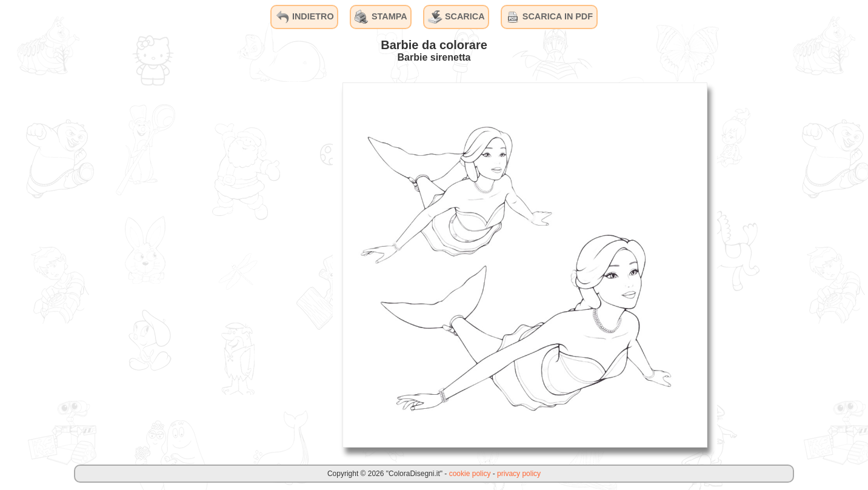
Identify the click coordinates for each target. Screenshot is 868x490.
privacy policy (519, 474)
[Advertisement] (242, 264)
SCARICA (456, 17)
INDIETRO (305, 17)
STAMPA (381, 17)
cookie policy (470, 474)
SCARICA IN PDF (549, 17)
